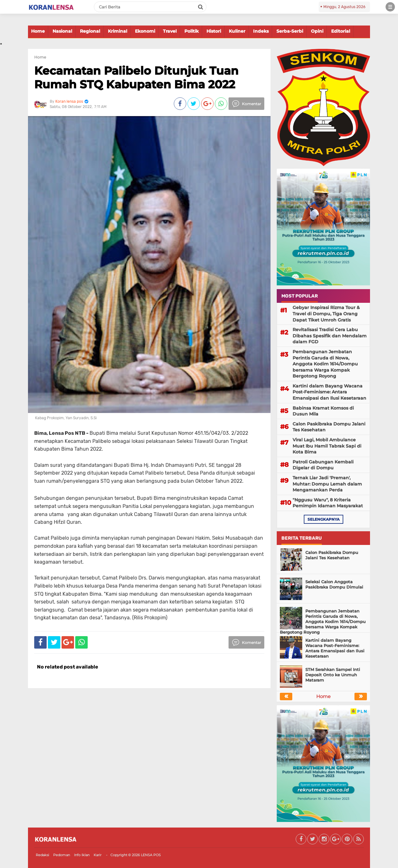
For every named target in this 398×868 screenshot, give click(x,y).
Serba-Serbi (290, 31)
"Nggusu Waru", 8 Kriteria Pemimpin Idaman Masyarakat (328, 503)
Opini (317, 31)
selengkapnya (324, 519)
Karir (97, 855)
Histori (214, 31)
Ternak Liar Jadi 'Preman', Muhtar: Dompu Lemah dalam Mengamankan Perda (327, 484)
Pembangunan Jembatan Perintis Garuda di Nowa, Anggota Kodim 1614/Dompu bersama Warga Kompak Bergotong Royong (325, 364)
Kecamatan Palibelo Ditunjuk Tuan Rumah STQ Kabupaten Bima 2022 (136, 77)
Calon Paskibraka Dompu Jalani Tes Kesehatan (329, 427)
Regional (90, 31)
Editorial (341, 31)
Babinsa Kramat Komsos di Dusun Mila (323, 411)
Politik (192, 31)
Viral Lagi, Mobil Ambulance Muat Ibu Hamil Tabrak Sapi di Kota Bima (327, 446)
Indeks (261, 31)
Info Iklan (82, 855)
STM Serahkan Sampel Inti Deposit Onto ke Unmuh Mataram (333, 675)
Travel (170, 31)
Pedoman (62, 855)
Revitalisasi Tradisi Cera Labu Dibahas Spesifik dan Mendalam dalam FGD (330, 336)
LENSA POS (151, 855)
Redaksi (42, 855)
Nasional (62, 31)
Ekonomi (145, 31)
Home (38, 31)
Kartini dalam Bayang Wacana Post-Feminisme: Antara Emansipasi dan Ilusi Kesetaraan (329, 392)
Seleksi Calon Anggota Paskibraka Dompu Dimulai (334, 584)
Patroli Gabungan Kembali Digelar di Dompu (323, 465)
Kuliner (237, 31)
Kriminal (118, 31)
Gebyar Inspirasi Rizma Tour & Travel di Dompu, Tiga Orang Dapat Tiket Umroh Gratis (326, 314)
